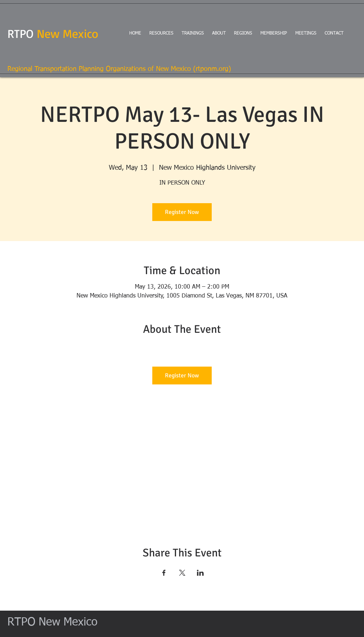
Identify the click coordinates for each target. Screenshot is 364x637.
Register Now (182, 212)
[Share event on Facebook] (164, 573)
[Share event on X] (182, 573)
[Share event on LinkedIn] (200, 573)
